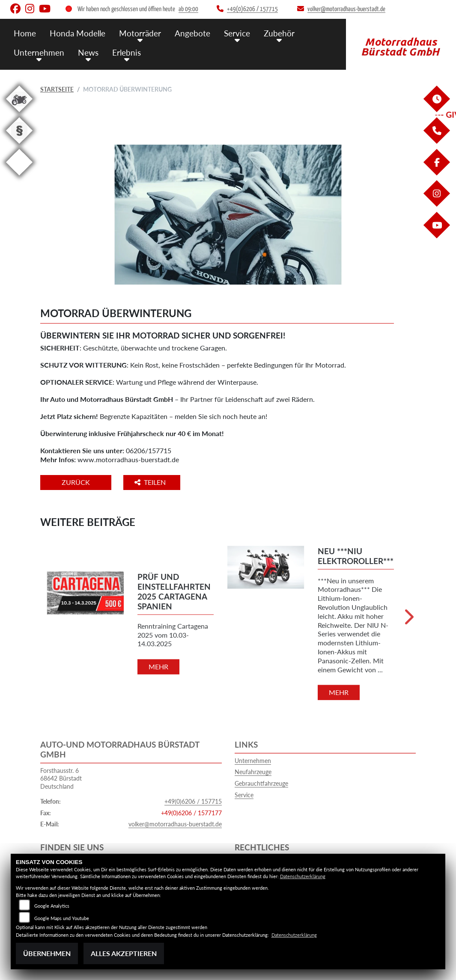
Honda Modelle (77, 33)
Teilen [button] (151, 482)
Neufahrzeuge (253, 772)
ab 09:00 (188, 9)
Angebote (192, 33)
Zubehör (279, 33)
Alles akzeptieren (124, 953)
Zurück (76, 482)
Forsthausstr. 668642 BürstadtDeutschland (61, 778)
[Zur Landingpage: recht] (19, 145)
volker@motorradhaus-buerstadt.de (175, 824)
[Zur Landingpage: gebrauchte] (19, 114)
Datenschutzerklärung (303, 876)
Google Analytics (52, 906)
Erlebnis (127, 52)
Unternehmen (39, 52)
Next (408, 620)
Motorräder (140, 33)
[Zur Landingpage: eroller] (19, 177)
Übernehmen (47, 953)
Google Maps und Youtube (62, 918)
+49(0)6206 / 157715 (193, 801)
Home (25, 33)
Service (237, 33)
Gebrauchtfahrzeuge (261, 783)
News (88, 52)
